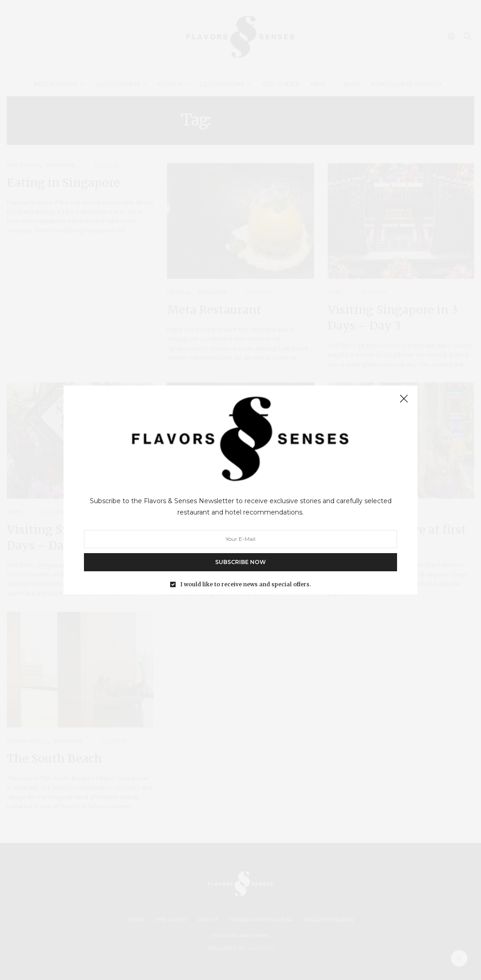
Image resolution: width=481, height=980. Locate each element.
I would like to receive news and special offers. (245, 584)
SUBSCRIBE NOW (240, 562)
